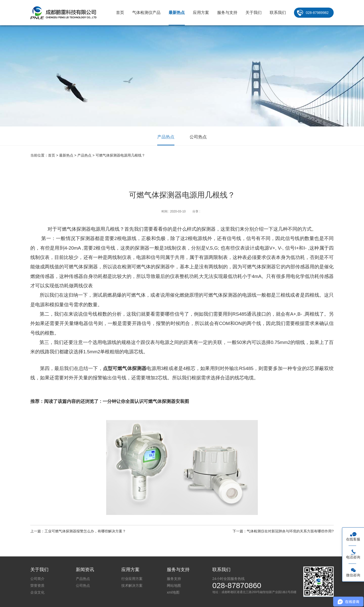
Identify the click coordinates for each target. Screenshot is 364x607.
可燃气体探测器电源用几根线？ (120, 155)
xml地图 (173, 592)
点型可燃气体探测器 (125, 368)
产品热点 (166, 137)
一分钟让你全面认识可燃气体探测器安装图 (146, 401)
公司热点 (198, 137)
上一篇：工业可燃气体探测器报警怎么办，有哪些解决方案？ (78, 531)
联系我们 (278, 13)
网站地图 (174, 586)
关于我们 (254, 13)
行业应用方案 (132, 579)
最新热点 (177, 13)
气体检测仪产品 (146, 13)
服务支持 (174, 579)
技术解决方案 (132, 586)
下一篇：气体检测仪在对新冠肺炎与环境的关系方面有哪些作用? (283, 531)
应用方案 (201, 13)
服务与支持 (227, 13)
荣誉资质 (37, 586)
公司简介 (37, 579)
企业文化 (37, 592)
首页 (120, 13)
